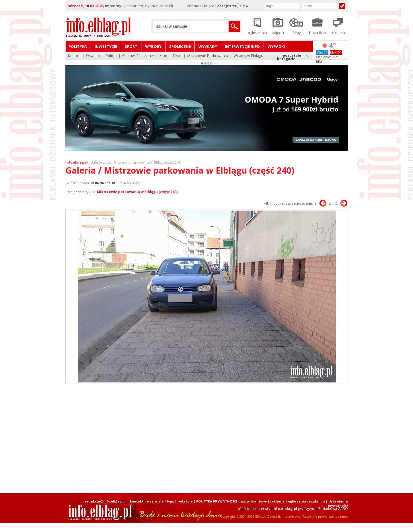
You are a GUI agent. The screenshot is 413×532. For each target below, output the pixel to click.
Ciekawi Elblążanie (138, 56)
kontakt (137, 501)
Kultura (74, 56)
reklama (277, 501)
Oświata (93, 56)
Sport (131, 46)
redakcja (185, 501)
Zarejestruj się (232, 6)
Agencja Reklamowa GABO (326, 509)
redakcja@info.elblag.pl (105, 501)
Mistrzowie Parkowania (208, 56)
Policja (111, 56)
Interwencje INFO (242, 46)
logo (171, 501)
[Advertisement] (206, 439)
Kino (163, 56)
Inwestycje (106, 46)
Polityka (78, 46)
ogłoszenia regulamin (306, 501)
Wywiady (208, 46)
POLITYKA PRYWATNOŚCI (217, 501)
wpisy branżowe (254, 501)
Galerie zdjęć (101, 162)
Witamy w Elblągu (248, 56)
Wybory (153, 46)
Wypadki (276, 46)
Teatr (177, 56)
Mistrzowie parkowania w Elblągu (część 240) (137, 192)
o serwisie (155, 501)
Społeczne (180, 46)
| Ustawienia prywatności (337, 503)
